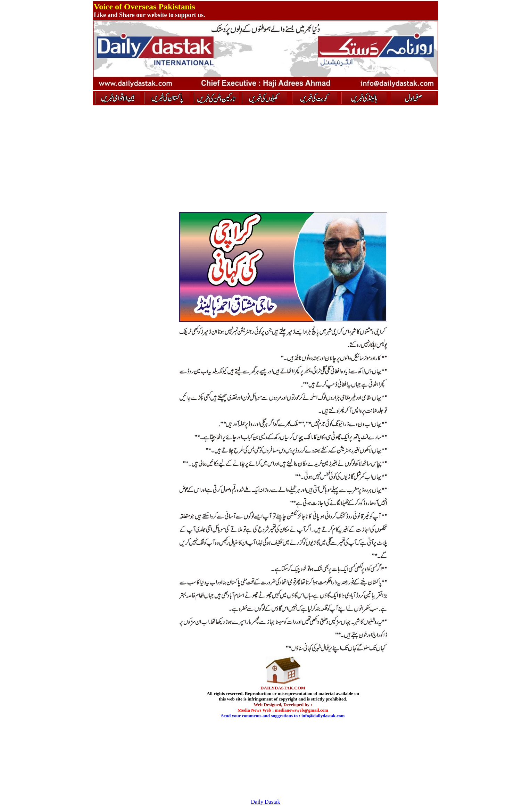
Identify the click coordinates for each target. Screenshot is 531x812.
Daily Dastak (266, 802)
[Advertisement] (134, 228)
